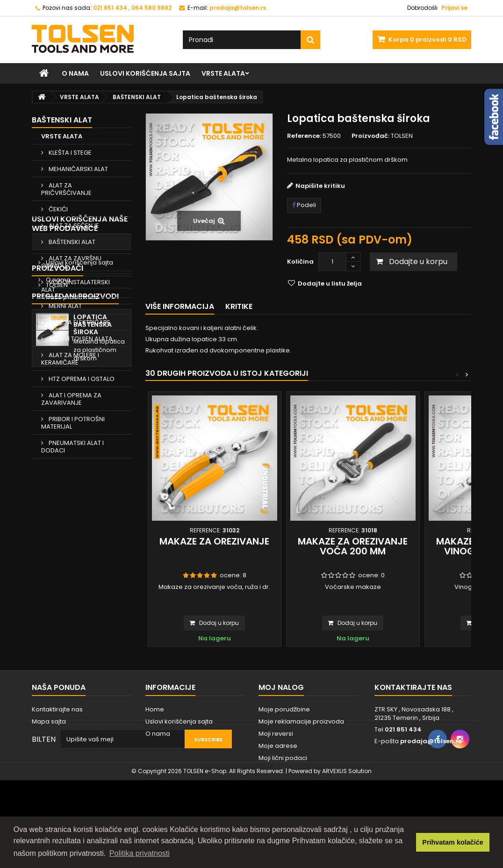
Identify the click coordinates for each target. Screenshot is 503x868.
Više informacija (180, 306)
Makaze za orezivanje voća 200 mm (353, 546)
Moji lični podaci (283, 795)
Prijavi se (454, 8)
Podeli (304, 205)
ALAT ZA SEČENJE (73, 226)
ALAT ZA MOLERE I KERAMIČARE (70, 359)
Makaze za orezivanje (214, 541)
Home (54, 501)
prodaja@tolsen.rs (431, 778)
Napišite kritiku (320, 186)
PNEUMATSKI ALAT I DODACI (72, 447)
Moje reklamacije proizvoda (301, 759)
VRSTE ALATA (223, 73)
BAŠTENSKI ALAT (71, 242)
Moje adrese (278, 783)
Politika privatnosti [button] (140, 853)
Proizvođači (57, 577)
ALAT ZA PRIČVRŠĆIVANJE (66, 189)
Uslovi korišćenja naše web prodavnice (80, 479)
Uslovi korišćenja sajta (145, 73)
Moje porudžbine (284, 747)
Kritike (239, 306)
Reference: (304, 136)
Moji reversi (276, 771)
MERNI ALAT (65, 306)
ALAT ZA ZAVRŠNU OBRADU (71, 262)
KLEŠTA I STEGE (69, 153)
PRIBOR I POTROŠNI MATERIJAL (73, 423)
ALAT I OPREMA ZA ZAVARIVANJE (71, 399)
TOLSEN (56, 594)
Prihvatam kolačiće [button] (453, 842)
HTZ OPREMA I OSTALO (81, 379)
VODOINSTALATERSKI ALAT (75, 286)
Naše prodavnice (72, 553)
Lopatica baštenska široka (93, 646)
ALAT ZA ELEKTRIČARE (79, 322)
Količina (300, 262)
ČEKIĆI (57, 209)
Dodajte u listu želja (329, 283)
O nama (75, 73)
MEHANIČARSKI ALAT (78, 169)
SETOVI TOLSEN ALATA (80, 339)
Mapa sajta (49, 759)
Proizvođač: (370, 136)
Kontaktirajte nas (57, 747)
